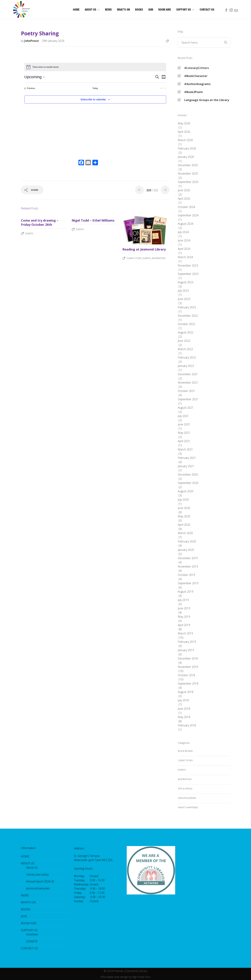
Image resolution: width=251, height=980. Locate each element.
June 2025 (184, 190)
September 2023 (188, 274)
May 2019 (184, 617)
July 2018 (183, 700)
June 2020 (184, 508)
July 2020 (183, 500)
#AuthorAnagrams (197, 84)
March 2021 (185, 449)
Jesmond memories (38, 888)
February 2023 (187, 307)
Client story (134, 258)
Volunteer (32, 934)
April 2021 (184, 441)
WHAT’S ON (123, 10)
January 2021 (186, 466)
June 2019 (184, 608)
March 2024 (185, 257)
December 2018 (188, 658)
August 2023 (186, 282)
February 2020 (187, 541)
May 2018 (184, 717)
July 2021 (183, 416)
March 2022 (185, 349)
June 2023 (184, 299)
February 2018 (187, 725)
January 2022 (186, 366)
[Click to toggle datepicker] (35, 77)
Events (29, 233)
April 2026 (184, 132)
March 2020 (185, 533)
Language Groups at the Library (207, 100)
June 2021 (184, 424)
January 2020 (186, 550)
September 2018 (188, 684)
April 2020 (184, 525)
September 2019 (188, 583)
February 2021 (187, 458)
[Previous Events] (30, 88)
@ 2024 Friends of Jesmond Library (125, 971)
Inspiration (159, 258)
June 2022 (184, 341)
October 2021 (186, 391)
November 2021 (188, 383)
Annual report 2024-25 (40, 881)
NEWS (108, 10)
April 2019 (184, 625)
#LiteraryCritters (197, 68)
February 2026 (187, 148)
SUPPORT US (184, 10)
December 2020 (188, 474)
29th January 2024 (53, 41)
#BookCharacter (196, 76)
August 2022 (186, 332)
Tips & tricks (185, 789)
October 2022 (186, 324)
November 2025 (188, 173)
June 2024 (184, 240)
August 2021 (186, 408)
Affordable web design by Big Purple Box (125, 977)
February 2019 (187, 642)
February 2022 (187, 357)
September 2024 (188, 215)
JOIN (151, 10)
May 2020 (184, 516)
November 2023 (188, 265)
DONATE (32, 941)
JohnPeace (32, 41)
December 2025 (188, 165)
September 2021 (188, 399)
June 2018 (184, 709)
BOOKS (139, 10)
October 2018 (186, 675)
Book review (185, 751)
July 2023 (183, 291)
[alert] (95, 67)
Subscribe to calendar (93, 99)
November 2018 (188, 667)
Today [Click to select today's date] (95, 88)
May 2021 (184, 433)
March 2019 (185, 633)
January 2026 (186, 157)
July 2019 (183, 600)
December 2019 (188, 558)
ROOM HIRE (165, 10)
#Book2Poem (194, 92)
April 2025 (184, 199)
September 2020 (188, 483)
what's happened (188, 807)
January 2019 (186, 650)
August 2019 (186, 592)
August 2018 (186, 692)
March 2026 (185, 140)
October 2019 (186, 575)
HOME (76, 10)
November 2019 (188, 566)
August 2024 (186, 224)
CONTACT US (207, 10)
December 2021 (188, 374)
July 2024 (183, 232)
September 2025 (188, 182)
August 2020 (186, 491)
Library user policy (37, 874)
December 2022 (188, 316)
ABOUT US (90, 10)
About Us (32, 867)
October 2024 (186, 207)
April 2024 (184, 249)
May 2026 (184, 123)
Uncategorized (187, 798)
